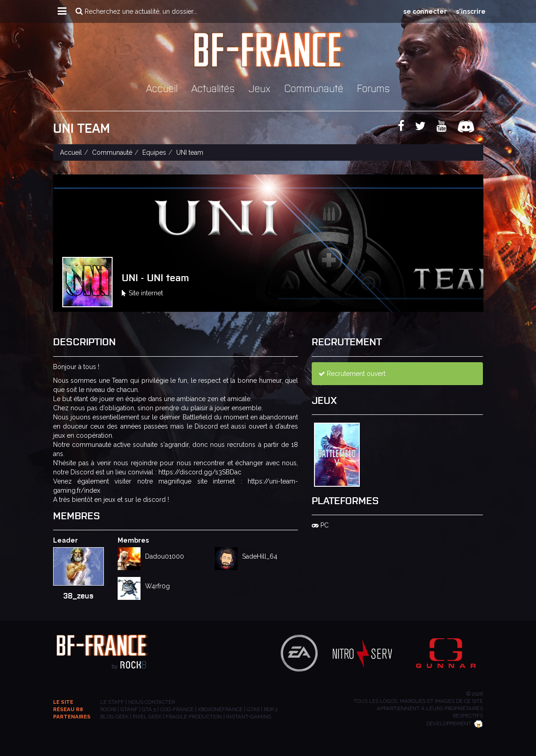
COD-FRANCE (177, 709)
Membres (133, 540)
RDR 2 (271, 709)
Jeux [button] (260, 88)
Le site (63, 702)
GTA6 (253, 709)
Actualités (213, 88)
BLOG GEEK (114, 717)
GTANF (129, 709)
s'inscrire (471, 11)
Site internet (142, 293)
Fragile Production (194, 717)
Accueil (162, 88)
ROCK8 (108, 709)
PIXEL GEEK (147, 717)
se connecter (425, 11)
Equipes (154, 152)
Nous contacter (152, 702)
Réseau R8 (68, 709)
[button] (62, 11)
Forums (374, 88)
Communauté (314, 88)
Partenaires (72, 717)
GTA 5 (149, 709)
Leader (65, 540)
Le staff (112, 702)
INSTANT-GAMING (249, 717)
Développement (455, 723)
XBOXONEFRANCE (220, 709)
